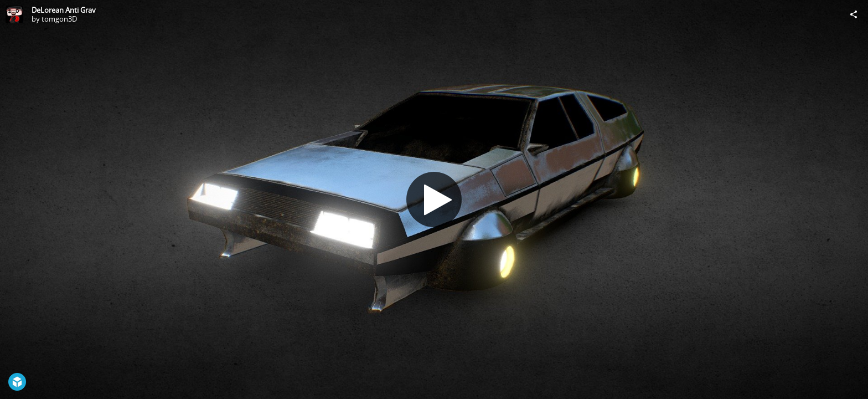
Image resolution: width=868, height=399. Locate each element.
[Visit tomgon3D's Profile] (14, 14)
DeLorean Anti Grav (64, 10)
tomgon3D (59, 19)
